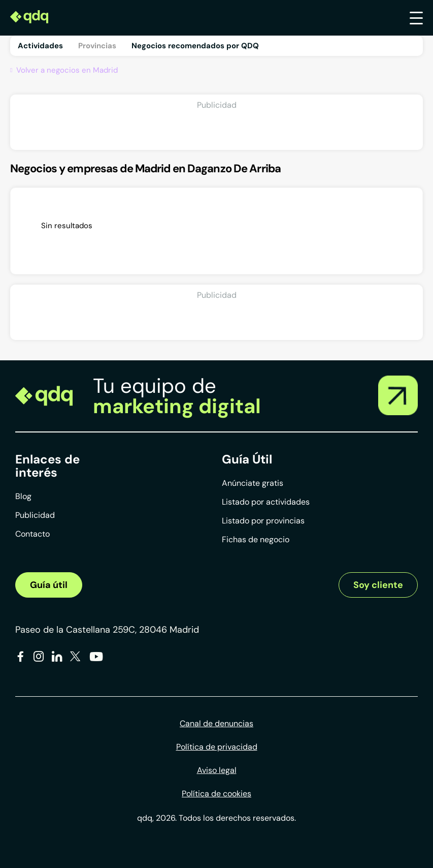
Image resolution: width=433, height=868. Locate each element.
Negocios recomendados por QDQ (195, 46)
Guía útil (49, 585)
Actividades (40, 46)
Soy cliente (378, 585)
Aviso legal (217, 770)
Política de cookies (216, 794)
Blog (23, 496)
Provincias (97, 46)
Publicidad (35, 515)
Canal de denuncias (216, 723)
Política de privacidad (217, 747)
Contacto (32, 534)
